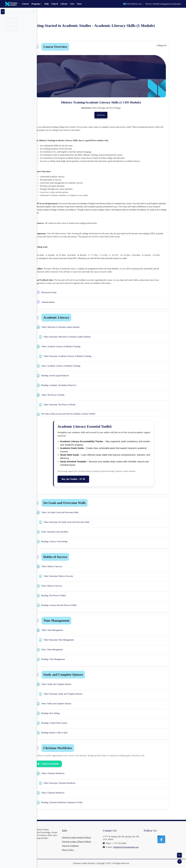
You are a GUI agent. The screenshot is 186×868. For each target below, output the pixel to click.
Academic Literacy (68, 317)
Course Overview (67, 47)
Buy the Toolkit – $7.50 (85, 479)
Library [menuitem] (64, 4)
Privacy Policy (85, 850)
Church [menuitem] (55, 4)
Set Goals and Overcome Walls (76, 503)
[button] (133, 4)
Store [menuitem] (79, 4)
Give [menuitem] (72, 4)
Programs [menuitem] (36, 4)
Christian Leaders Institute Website (94, 837)
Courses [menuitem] (25, 4)
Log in (178, 4)
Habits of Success (67, 557)
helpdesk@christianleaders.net (127, 850)
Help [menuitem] (47, 4)
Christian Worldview (69, 748)
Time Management (68, 621)
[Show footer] (180, 862)
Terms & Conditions (88, 846)
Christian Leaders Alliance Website (94, 842)
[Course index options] (33, 12)
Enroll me (113, 115)
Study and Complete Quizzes (75, 675)
